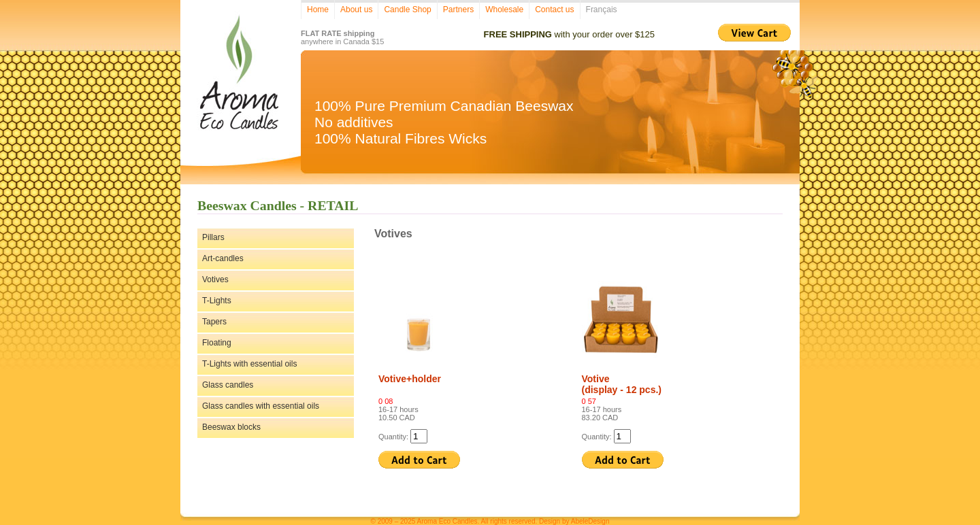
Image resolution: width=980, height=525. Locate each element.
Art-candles (223, 258)
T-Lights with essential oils (249, 364)
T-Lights (217, 301)
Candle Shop (407, 10)
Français (602, 10)
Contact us (554, 10)
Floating (217, 343)
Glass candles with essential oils (261, 406)
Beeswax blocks (231, 427)
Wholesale (504, 10)
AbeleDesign (590, 521)
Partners (458, 10)
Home (318, 10)
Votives (215, 280)
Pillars (213, 237)
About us (356, 10)
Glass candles (228, 385)
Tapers (214, 322)
